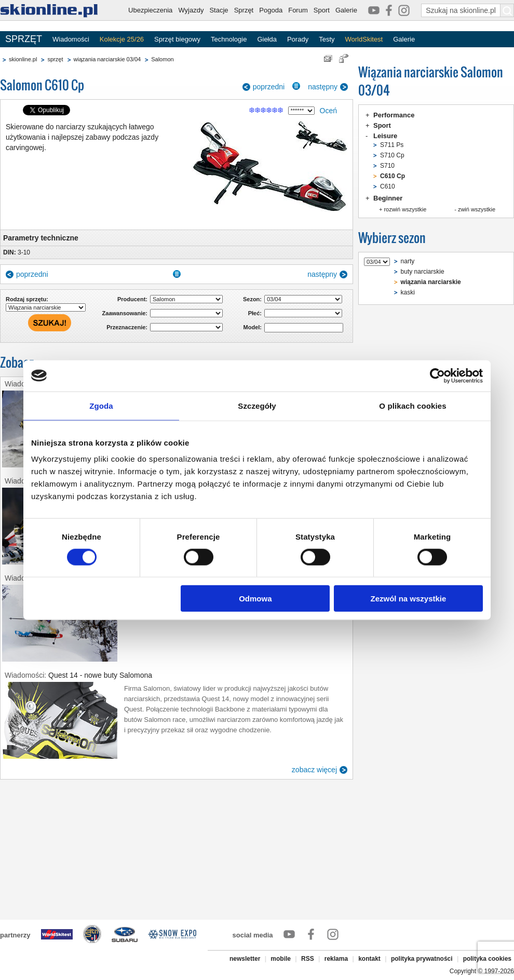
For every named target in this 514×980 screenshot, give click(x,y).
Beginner (388, 198)
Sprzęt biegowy (177, 39)
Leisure (385, 136)
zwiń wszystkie (477, 209)
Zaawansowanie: (125, 313)
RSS (308, 959)
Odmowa (255, 599)
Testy (327, 39)
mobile (281, 959)
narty (408, 261)
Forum (298, 10)
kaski (408, 292)
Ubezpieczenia (150, 10)
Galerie (346, 10)
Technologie (229, 39)
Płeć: (255, 313)
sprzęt (55, 59)
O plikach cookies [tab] (412, 405)
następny (323, 87)
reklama (336, 959)
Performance (394, 115)
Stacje (219, 10)
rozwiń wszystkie (405, 209)
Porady (298, 39)
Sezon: (252, 299)
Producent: (132, 299)
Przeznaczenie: (127, 327)
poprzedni (269, 87)
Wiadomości (71, 39)
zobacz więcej (314, 770)
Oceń (328, 111)
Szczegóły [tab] (257, 405)
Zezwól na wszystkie (409, 599)
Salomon (162, 59)
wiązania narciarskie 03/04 (107, 59)
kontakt (369, 959)
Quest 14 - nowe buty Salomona (100, 675)
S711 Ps (392, 145)
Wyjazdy (191, 10)
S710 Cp (392, 155)
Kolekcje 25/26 (122, 39)
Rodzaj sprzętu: (27, 299)
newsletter (245, 959)
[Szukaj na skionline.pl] (507, 10)
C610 (388, 186)
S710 (387, 166)
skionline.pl (23, 59)
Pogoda (271, 10)
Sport (322, 10)
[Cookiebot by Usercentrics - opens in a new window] (437, 375)
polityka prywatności (422, 959)
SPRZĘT (24, 39)
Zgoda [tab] (101, 405)
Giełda (267, 39)
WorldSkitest (364, 39)
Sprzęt (244, 10)
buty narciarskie (423, 272)
